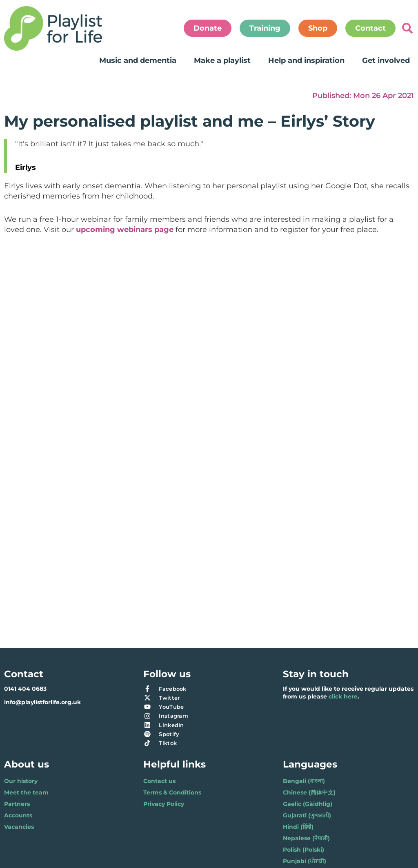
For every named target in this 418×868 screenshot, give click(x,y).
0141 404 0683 (25, 689)
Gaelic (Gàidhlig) (308, 804)
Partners (17, 804)
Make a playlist (222, 60)
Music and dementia (138, 60)
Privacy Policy (164, 804)
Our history (21, 781)
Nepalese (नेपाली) (306, 838)
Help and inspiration (306, 60)
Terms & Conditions (172, 792)
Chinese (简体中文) (309, 792)
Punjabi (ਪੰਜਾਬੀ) (305, 861)
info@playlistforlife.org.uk (42, 702)
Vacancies (19, 827)
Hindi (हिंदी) (298, 827)
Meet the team (26, 792)
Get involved (386, 60)
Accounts (18, 815)
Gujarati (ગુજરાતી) (307, 815)
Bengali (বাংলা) (304, 781)
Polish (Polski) (303, 850)
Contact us (159, 781)
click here (343, 696)
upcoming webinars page (125, 230)
